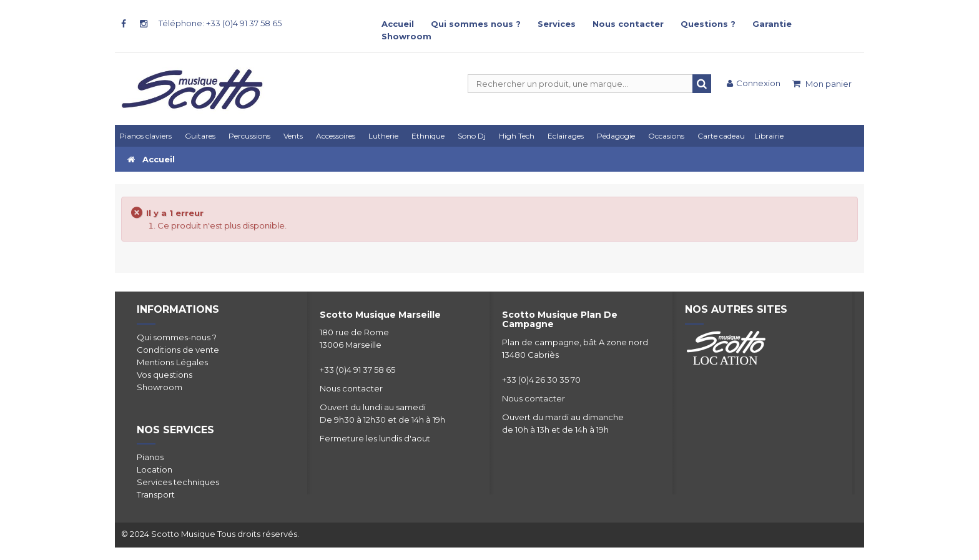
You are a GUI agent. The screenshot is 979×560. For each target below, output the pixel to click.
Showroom (406, 36)
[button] (568, 136)
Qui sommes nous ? (476, 24)
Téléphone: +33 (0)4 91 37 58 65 (220, 23)
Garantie (772, 24)
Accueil (398, 24)
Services (557, 24)
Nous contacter (628, 24)
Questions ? (708, 24)
